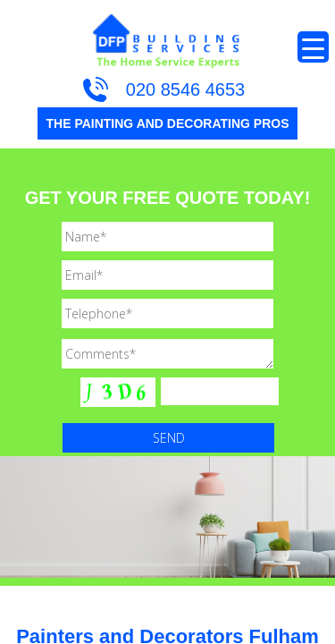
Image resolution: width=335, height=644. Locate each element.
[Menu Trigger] (313, 47)
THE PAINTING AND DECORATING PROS (168, 123)
